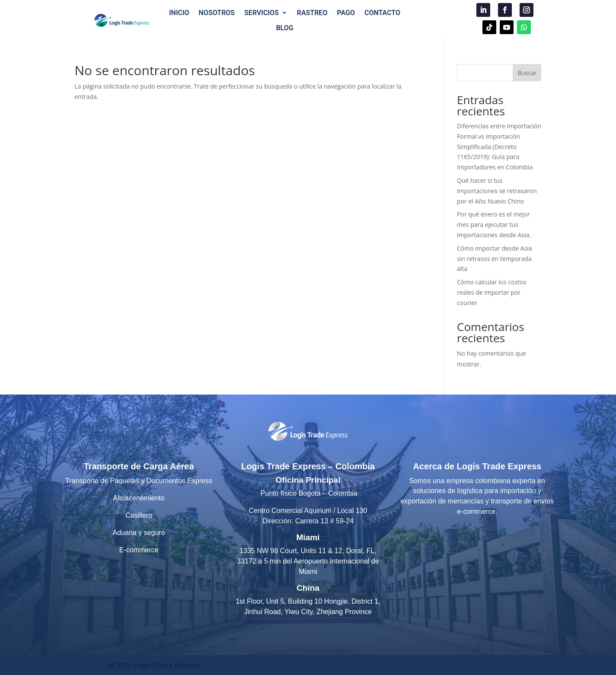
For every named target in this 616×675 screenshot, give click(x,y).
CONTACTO (382, 13)
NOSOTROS (217, 13)
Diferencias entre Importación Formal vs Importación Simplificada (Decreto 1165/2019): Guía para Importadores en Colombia (499, 146)
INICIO (179, 13)
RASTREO (312, 13)
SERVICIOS (262, 13)
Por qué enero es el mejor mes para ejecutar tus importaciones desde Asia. (494, 224)
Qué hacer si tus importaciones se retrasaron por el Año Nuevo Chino (497, 191)
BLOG (284, 28)
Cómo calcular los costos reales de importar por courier (492, 292)
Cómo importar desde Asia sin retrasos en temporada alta (495, 259)
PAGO (346, 13)
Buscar (527, 73)
